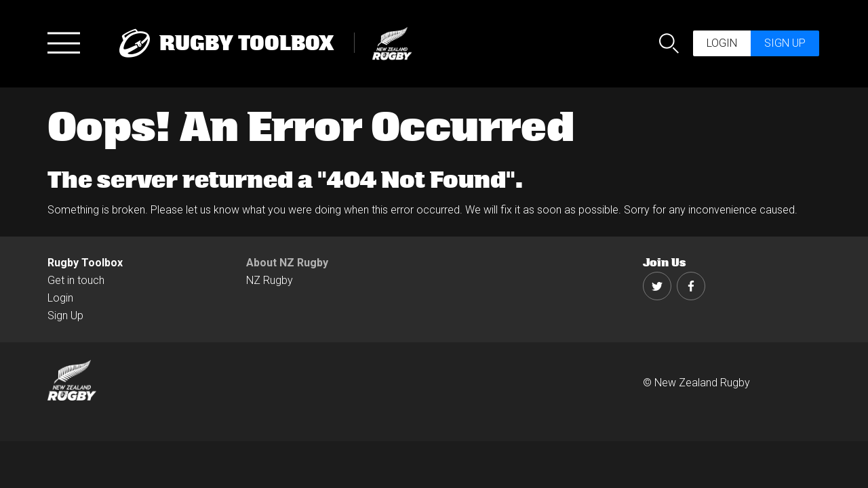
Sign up (785, 43)
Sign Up (65, 316)
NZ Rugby (270, 280)
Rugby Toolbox (85, 263)
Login (722, 43)
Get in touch (76, 280)
